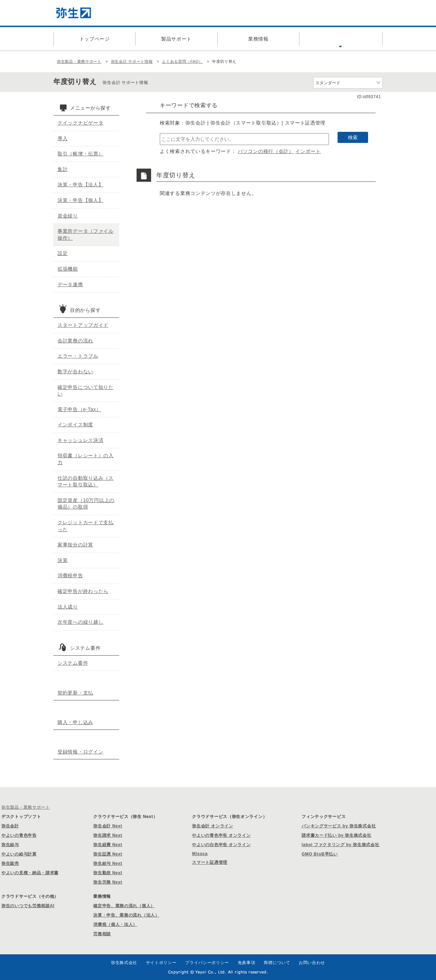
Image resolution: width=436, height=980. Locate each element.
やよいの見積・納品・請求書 (30, 873)
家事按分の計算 (75, 545)
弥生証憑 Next (108, 854)
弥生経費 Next (108, 845)
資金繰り (68, 216)
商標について (277, 963)
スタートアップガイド (83, 325)
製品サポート (176, 39)
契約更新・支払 (75, 693)
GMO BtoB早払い (320, 854)
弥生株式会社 (124, 963)
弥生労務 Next (108, 882)
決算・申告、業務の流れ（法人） (126, 915)
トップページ (95, 39)
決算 (63, 560)
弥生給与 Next (108, 863)
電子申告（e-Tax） (79, 409)
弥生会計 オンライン (212, 826)
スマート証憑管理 (210, 862)
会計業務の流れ (75, 341)
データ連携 (70, 284)
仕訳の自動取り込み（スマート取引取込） (86, 482)
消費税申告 (70, 576)
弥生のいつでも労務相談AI (28, 906)
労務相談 (102, 934)
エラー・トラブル (78, 356)
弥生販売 (10, 863)
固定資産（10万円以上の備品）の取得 (86, 504)
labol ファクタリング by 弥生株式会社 (340, 845)
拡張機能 (68, 269)
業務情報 (258, 39)
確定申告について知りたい (86, 391)
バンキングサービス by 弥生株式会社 (339, 826)
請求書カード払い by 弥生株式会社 (336, 835)
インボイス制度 (75, 425)
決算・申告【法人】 (80, 185)
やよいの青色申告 (19, 835)
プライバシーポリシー (207, 963)
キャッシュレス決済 (80, 440)
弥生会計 (10, 826)
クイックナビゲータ (80, 123)
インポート (308, 151)
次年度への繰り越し (80, 622)
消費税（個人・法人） (115, 924)
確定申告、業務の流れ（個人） (124, 906)
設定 (63, 253)
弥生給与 (10, 845)
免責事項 (247, 963)
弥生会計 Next (108, 826)
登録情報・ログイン (80, 752)
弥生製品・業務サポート (79, 61)
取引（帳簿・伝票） (80, 154)
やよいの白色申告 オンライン (221, 845)
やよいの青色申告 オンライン (221, 835)
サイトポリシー (161, 963)
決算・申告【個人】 (80, 200)
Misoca (200, 854)
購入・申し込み (75, 722)
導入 (63, 138)
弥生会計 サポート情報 (132, 61)
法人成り (68, 607)
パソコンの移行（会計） (266, 151)
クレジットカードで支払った (86, 526)
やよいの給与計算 (19, 854)
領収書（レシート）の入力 (86, 459)
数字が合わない (75, 372)
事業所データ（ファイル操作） (86, 235)
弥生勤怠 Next (108, 873)
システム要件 (73, 663)
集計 (63, 169)
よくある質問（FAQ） (340, 39)
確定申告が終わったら (83, 591)
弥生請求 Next (108, 835)
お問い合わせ (312, 963)
